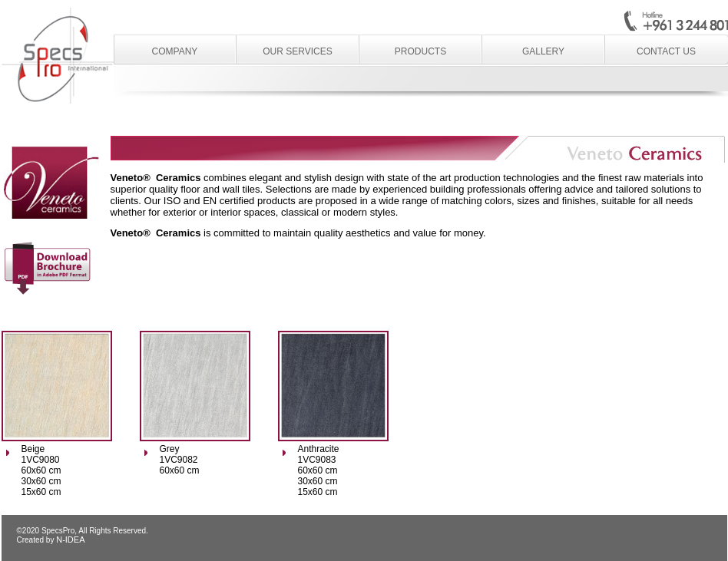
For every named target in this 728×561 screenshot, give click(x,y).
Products (420, 51)
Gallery (543, 51)
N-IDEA (70, 540)
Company (175, 51)
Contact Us (666, 51)
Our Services (297, 51)
